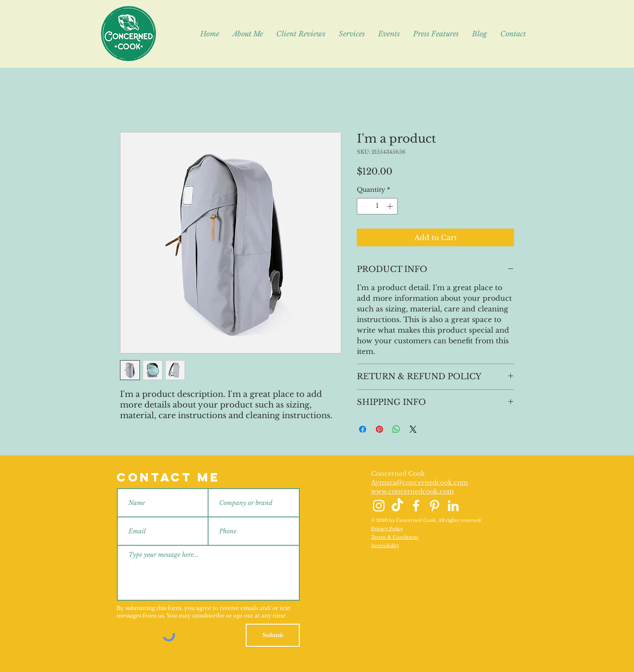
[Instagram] (379, 506)
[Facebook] (416, 506)
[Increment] (391, 206)
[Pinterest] (435, 506)
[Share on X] (413, 429)
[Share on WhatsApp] (396, 429)
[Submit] (273, 635)
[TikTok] (397, 506)
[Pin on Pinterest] (379, 429)
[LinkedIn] (453, 506)
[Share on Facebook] (363, 429)
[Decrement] (364, 206)
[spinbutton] (377, 206)
